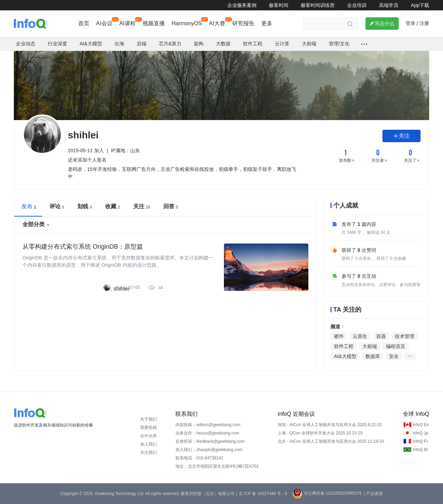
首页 (84, 23)
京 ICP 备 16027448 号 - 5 (263, 494)
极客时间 (279, 5)
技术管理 (405, 336)
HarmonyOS (187, 23)
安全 (394, 356)
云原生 (360, 336)
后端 (142, 44)
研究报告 (243, 23)
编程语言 (396, 346)
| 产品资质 (373, 494)
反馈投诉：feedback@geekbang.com (210, 441)
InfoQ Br (420, 450)
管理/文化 (339, 44)
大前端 (309, 44)
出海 (119, 44)
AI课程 (128, 23)
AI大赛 (217, 23)
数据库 (373, 356)
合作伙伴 (148, 436)
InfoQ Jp (420, 433)
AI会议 (104, 23)
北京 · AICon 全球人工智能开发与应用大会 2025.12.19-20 (331, 441)
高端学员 (389, 5)
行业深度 (57, 44)
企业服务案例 (242, 5)
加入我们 (148, 444)
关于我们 (148, 419)
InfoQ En (421, 425)
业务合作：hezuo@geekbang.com (207, 433)
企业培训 (357, 5)
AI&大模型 (91, 44)
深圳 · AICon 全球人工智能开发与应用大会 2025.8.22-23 (330, 425)
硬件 (339, 336)
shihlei (121, 289)
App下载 (420, 5)
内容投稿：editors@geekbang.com (208, 425)
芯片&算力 (170, 44)
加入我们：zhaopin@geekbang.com (209, 450)
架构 (199, 44)
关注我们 (148, 452)
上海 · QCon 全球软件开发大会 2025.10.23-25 (320, 433)
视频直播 (154, 23)
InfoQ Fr (420, 441)
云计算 (282, 44)
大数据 (223, 44)
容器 (381, 336)
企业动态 (26, 44)
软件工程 (253, 44)
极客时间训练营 (318, 5)
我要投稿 (148, 428)
